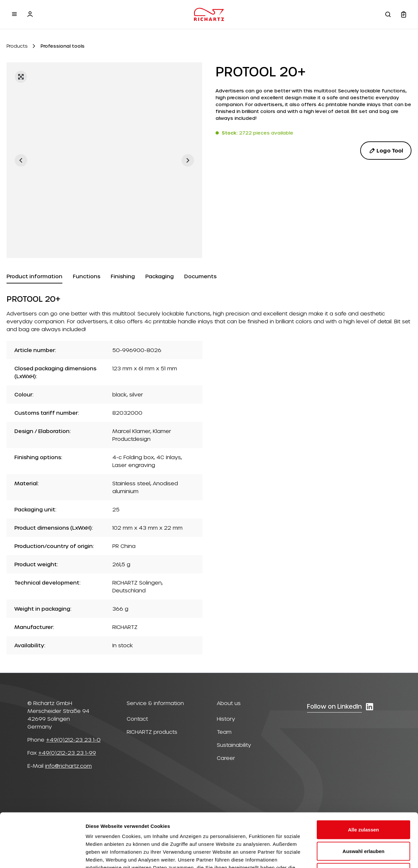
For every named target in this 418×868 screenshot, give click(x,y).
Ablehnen (363, 825)
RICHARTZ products (152, 732)
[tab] (34, 277)
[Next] (188, 160)
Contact (137, 719)
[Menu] (14, 14)
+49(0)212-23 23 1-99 (67, 753)
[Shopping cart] (404, 14)
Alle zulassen (363, 782)
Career (226, 758)
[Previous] (21, 160)
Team (224, 732)
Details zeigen (347, 855)
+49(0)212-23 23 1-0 (73, 739)
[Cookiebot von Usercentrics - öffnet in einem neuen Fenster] (42, 855)
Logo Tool (386, 151)
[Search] (388, 14)
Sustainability (234, 745)
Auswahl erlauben (363, 804)
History (226, 719)
